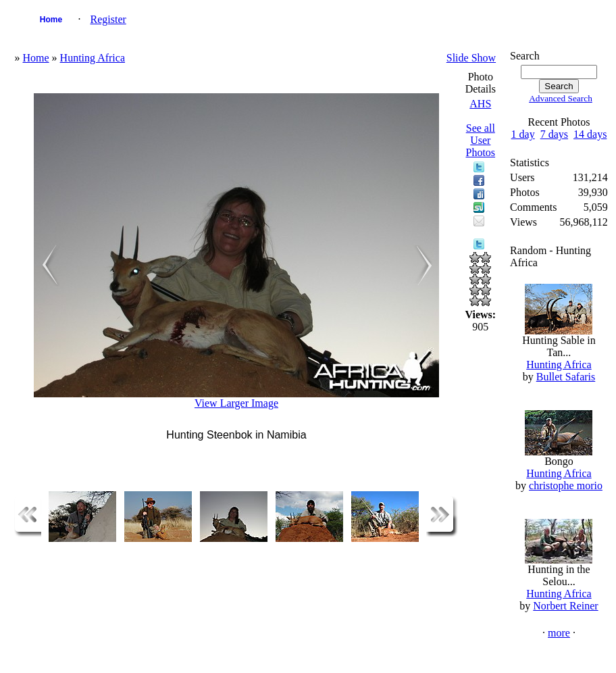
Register (108, 19)
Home (51, 20)
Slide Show (471, 58)
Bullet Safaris (566, 377)
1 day (523, 134)
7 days (554, 134)
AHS (480, 104)
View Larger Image (236, 403)
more (559, 633)
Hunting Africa (93, 58)
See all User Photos (481, 140)
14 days (590, 134)
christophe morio (566, 485)
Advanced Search (561, 98)
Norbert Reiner (565, 606)
